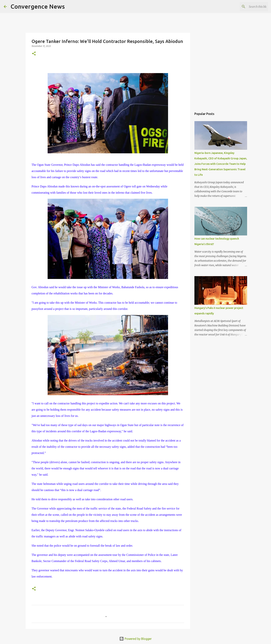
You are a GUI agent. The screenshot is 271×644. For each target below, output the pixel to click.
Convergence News (38, 6)
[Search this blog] (248, 7)
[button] (34, 54)
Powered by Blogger (135, 639)
